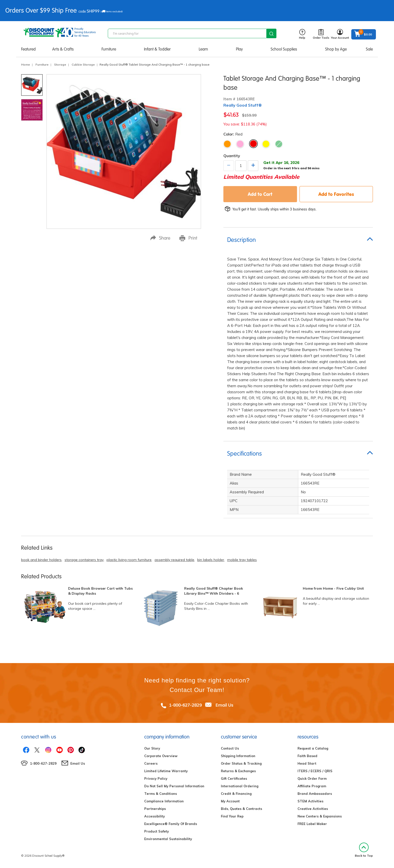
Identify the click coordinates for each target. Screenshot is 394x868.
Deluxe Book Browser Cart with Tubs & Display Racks (100, 591)
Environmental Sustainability (168, 839)
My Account (230, 801)
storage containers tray (84, 560)
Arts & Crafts (63, 49)
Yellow (266, 144)
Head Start (307, 763)
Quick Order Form (312, 778)
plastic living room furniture (129, 560)
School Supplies (284, 49)
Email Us (225, 705)
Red (253, 144)
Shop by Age (336, 49)
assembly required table (174, 560)
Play (239, 49)
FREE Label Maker (312, 824)
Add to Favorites (336, 194)
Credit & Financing (236, 794)
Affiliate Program (312, 786)
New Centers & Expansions (320, 816)
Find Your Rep (232, 816)
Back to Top (364, 850)
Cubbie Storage (83, 64)
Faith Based (307, 756)
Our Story (152, 748)
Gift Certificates (234, 778)
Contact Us (230, 748)
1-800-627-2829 (185, 705)
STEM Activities (310, 801)
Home (26, 64)
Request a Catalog (313, 748)
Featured (28, 49)
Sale (369, 49)
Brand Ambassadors (315, 794)
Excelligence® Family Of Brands (171, 824)
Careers (151, 763)
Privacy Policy (156, 778)
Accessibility (155, 816)
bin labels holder (211, 560)
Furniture (109, 49)
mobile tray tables (242, 560)
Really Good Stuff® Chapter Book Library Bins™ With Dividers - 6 (214, 591)
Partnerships (155, 809)
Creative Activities (313, 809)
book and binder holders (41, 560)
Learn (203, 49)
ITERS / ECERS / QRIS (315, 771)
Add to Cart (260, 194)
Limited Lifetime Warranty (166, 771)
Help (302, 34)
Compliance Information (164, 801)
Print (188, 238)
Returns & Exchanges (238, 771)
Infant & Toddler (157, 49)
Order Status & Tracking (241, 763)
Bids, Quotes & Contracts (241, 809)
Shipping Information (238, 756)
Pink (240, 144)
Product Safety (157, 831)
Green (279, 144)
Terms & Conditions (161, 794)
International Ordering (240, 786)
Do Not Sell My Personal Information (174, 786)
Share (160, 238)
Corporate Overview (161, 756)
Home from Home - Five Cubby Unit (333, 588)
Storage (60, 64)
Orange (227, 144)
